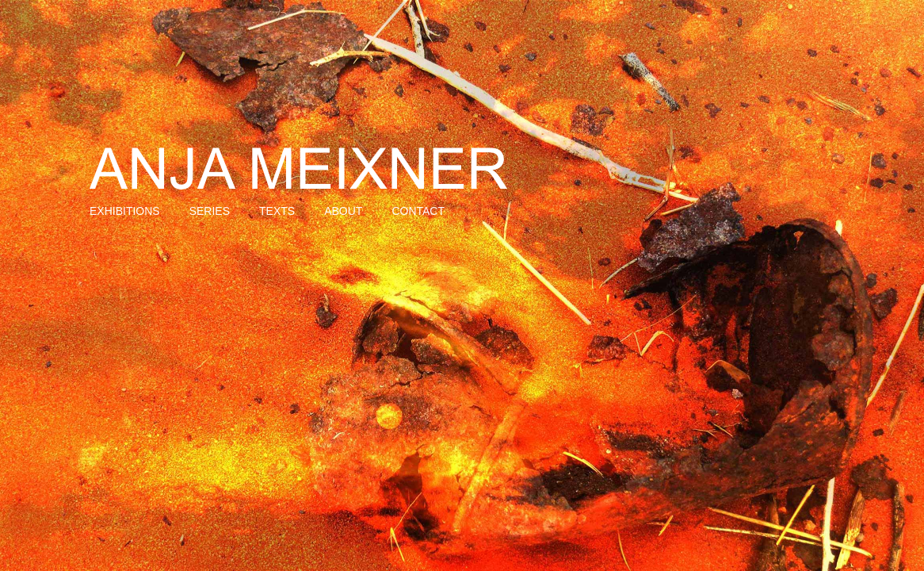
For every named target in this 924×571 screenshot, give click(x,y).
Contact (418, 211)
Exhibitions (125, 211)
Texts (277, 211)
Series (210, 211)
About (343, 211)
